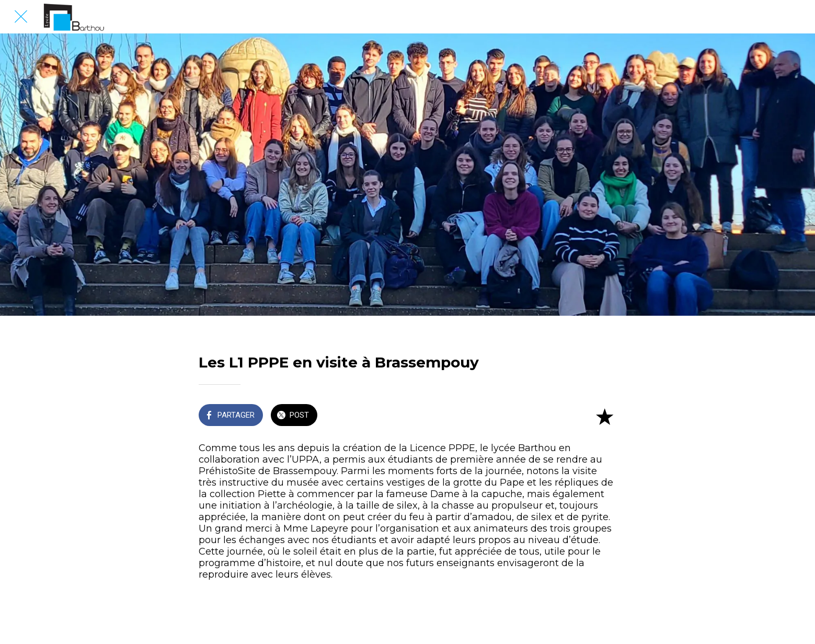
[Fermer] (21, 17)
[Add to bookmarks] (604, 416)
